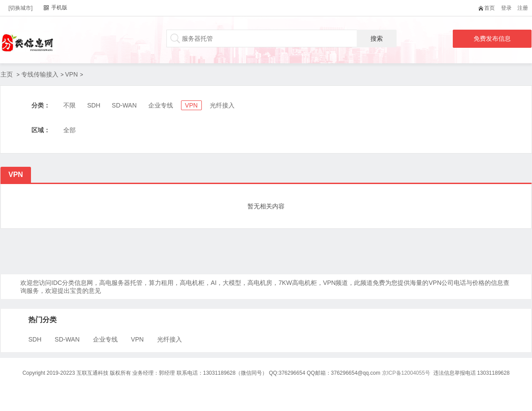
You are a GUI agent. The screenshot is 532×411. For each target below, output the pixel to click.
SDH (94, 105)
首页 (488, 8)
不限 (69, 105)
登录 (506, 8)
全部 (69, 130)
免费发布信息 (492, 38)
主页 (7, 74)
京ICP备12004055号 (406, 373)
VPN (71, 74)
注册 (523, 8)
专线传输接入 (40, 74)
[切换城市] (21, 8)
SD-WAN (124, 105)
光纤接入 (222, 105)
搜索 (377, 38)
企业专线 (161, 105)
